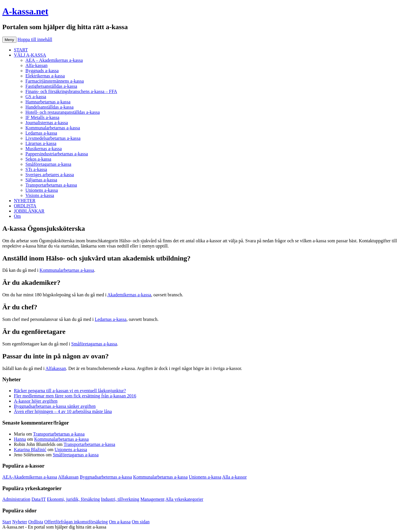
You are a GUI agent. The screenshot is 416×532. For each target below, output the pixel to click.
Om (17, 216)
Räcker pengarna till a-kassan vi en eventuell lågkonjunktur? (70, 391)
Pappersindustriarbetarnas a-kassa (57, 154)
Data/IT (39, 499)
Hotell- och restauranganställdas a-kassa (63, 112)
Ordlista (36, 522)
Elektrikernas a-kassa (45, 76)
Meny (9, 40)
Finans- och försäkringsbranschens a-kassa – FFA (71, 91)
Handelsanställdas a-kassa (50, 107)
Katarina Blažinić (30, 450)
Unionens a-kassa (42, 190)
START (21, 50)
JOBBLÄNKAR (29, 211)
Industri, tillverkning (120, 499)
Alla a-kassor (234, 477)
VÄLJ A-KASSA (30, 55)
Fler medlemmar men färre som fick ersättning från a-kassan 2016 (75, 396)
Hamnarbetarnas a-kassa (48, 102)
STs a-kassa (36, 169)
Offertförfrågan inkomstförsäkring (76, 522)
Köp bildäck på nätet (127, 527)
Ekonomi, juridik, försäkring (73, 499)
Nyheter (20, 522)
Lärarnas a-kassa (41, 143)
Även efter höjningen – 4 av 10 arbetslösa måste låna (63, 411)
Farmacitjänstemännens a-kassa (55, 81)
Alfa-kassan (36, 65)
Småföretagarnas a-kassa (48, 164)
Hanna (20, 439)
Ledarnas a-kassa (41, 133)
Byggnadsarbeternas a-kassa (106, 477)
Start (7, 522)
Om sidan (141, 522)
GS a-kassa (36, 97)
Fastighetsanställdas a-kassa (51, 86)
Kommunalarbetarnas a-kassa (53, 128)
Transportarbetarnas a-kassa (51, 185)
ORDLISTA (25, 206)
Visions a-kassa (40, 195)
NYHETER (25, 201)
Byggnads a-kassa (42, 71)
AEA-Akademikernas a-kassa (30, 477)
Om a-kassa (120, 522)
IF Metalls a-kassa (42, 117)
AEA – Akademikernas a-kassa (54, 60)
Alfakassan (56, 368)
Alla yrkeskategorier (184, 499)
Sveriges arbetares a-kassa (50, 175)
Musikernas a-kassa (44, 149)
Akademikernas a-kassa (129, 295)
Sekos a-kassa (38, 159)
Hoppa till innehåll (35, 39)
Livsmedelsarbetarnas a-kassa (53, 138)
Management (153, 499)
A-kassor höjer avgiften (36, 401)
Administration (16, 499)
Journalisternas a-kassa (47, 123)
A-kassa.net (25, 11)
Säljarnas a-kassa (41, 180)
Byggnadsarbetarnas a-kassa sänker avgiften (55, 406)
